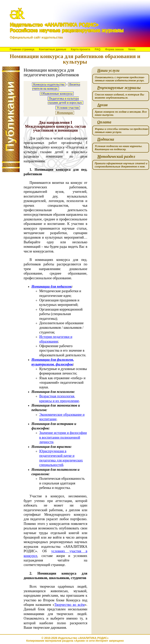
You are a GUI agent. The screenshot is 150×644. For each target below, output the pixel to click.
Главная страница (22, 49)
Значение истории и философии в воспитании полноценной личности (63, 437)
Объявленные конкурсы (57, 94)
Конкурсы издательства (49, 84)
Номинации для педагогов (51, 287)
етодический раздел (116, 157)
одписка (106, 139)
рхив (102, 105)
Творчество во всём (69, 605)
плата (104, 122)
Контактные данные (52, 49)
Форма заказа (114, 49)
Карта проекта (80, 49)
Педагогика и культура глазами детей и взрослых (65, 101)
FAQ (98, 49)
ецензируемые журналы (119, 88)
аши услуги (108, 71)
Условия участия (68, 108)
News (132, 49)
